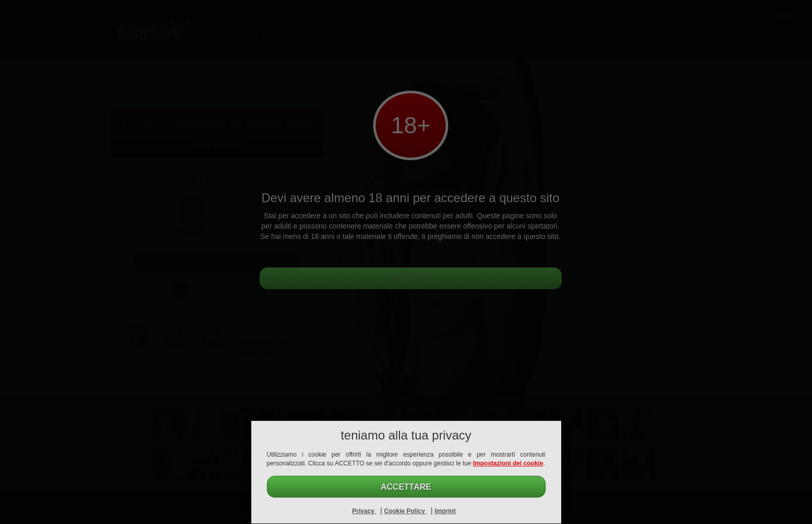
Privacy (364, 511)
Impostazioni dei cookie (508, 463)
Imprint (445, 511)
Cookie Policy (405, 511)
